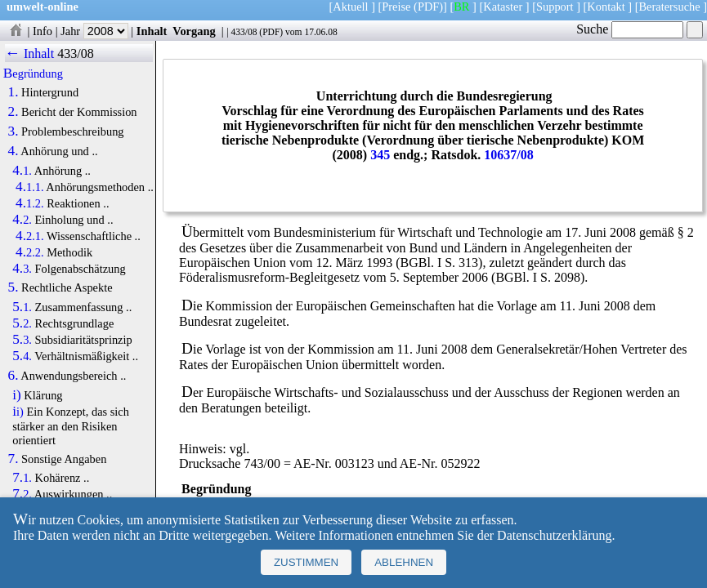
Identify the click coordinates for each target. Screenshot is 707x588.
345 (380, 155)
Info (43, 31)
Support (555, 7)
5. (13, 287)
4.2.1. (30, 236)
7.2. (22, 494)
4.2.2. (30, 252)
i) (17, 395)
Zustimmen (306, 562)
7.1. (22, 478)
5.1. (22, 307)
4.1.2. (30, 203)
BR (461, 7)
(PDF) (428, 7)
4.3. (22, 269)
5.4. (22, 356)
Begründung (33, 73)
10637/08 (508, 155)
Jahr (94, 31)
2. (13, 112)
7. (13, 459)
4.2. (22, 220)
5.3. (22, 340)
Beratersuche (670, 7)
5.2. (22, 323)
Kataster (503, 7)
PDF (271, 32)
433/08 (244, 32)
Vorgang (194, 31)
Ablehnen (404, 562)
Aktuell (350, 7)
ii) (18, 412)
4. (13, 151)
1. (13, 92)
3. (13, 131)
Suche (630, 29)
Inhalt (152, 31)
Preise (396, 7)
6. (13, 376)
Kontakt (606, 7)
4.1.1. (30, 187)
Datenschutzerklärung (554, 535)
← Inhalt (30, 53)
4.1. (22, 171)
